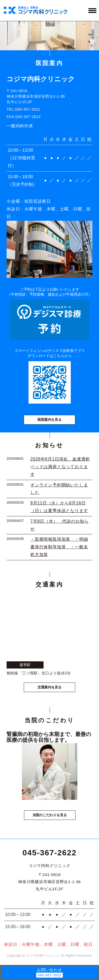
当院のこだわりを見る (50, 815)
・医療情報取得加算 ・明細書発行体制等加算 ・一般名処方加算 (59, 547)
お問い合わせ (49, 970)
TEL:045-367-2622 (23, 109)
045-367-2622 (49, 853)
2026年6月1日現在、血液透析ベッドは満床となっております (60, 467)
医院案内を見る (49, 420)
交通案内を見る (49, 687)
